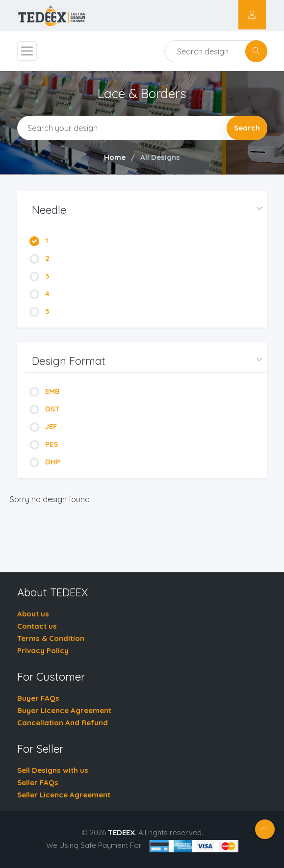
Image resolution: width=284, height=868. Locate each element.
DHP (45, 462)
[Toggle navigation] (27, 51)
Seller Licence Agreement (64, 795)
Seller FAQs (38, 782)
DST (45, 409)
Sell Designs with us (53, 770)
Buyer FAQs (38, 698)
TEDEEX (121, 832)
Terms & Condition (51, 638)
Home (115, 157)
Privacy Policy (43, 651)
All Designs (160, 157)
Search (247, 128)
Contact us (37, 626)
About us (33, 614)
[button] (146, 210)
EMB (45, 391)
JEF (43, 426)
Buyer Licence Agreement (64, 710)
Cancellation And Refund (63, 723)
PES (44, 444)
